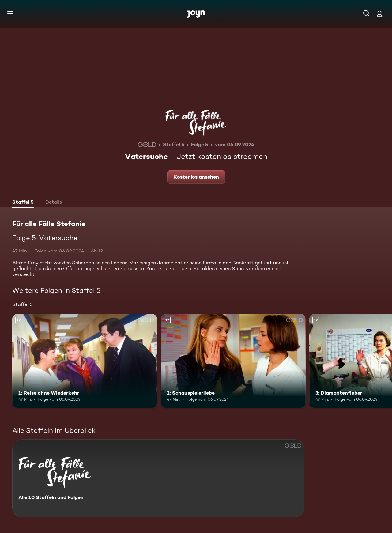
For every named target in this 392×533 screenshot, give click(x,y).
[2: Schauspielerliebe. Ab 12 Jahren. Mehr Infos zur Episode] (233, 361)
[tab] (23, 203)
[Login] (379, 14)
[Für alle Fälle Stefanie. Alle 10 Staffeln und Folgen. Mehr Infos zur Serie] (158, 478)
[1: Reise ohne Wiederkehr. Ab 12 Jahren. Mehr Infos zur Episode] (85, 361)
